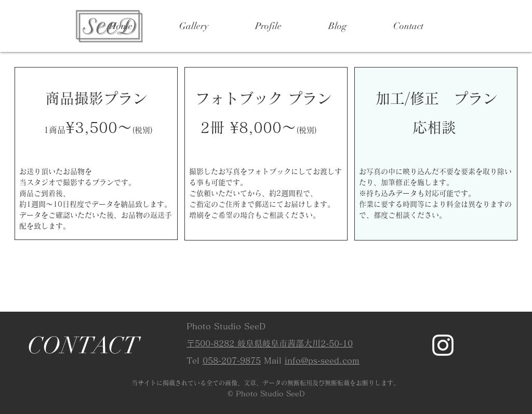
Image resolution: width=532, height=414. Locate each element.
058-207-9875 (232, 360)
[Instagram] (443, 345)
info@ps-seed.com (322, 360)
